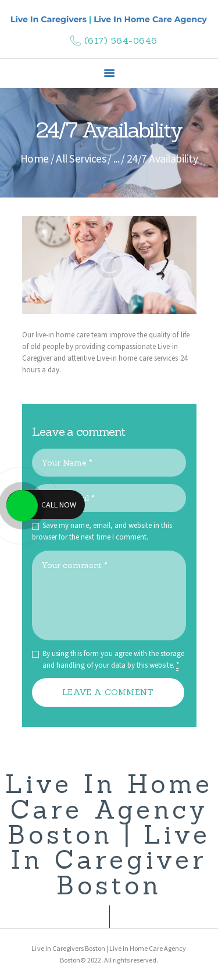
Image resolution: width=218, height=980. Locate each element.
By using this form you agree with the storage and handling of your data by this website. (113, 660)
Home (35, 158)
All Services (81, 158)
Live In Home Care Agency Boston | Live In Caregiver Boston (109, 835)
